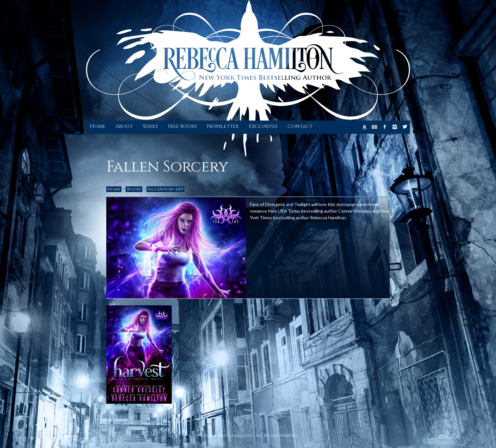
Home (98, 126)
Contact (300, 126)
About (124, 126)
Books (134, 189)
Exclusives (263, 126)
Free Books (182, 126)
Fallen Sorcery (165, 189)
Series (150, 126)
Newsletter (223, 126)
